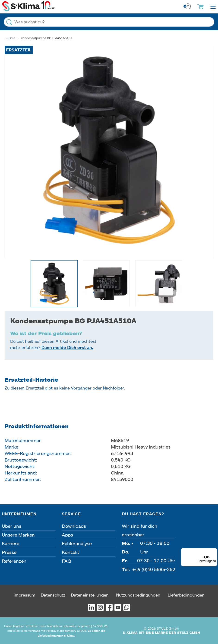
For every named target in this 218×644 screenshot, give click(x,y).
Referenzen (14, 561)
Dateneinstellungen (90, 595)
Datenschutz (53, 595)
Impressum (24, 595)
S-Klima (10, 38)
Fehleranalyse (77, 543)
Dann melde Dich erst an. (67, 347)
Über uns (12, 526)
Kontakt (71, 552)
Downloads (74, 526)
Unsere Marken (18, 535)
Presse (9, 552)
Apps (67, 535)
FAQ (66, 561)
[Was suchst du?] (109, 22)
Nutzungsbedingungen (138, 595)
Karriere (11, 543)
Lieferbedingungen (186, 595)
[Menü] (214, 551)
